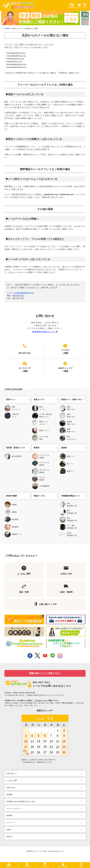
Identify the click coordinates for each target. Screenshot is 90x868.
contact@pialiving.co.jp (24, 293)
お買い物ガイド (12, 774)
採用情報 (9, 816)
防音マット (11, 400)
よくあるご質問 (12, 780)
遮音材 (64, 448)
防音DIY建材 (12, 496)
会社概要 (9, 794)
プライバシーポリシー (14, 808)
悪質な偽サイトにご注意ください (45, 673)
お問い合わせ (11, 788)
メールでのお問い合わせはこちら (52, 686)
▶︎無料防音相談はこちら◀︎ (45, 332)
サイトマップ (11, 822)
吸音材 (37, 448)
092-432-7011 (18, 296)
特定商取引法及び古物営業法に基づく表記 (21, 802)
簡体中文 (9, 837)
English (9, 830)
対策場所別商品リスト (71, 496)
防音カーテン (39, 400)
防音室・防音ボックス (16, 448)
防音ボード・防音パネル (72, 400)
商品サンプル (39, 496)
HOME (7, 28)
